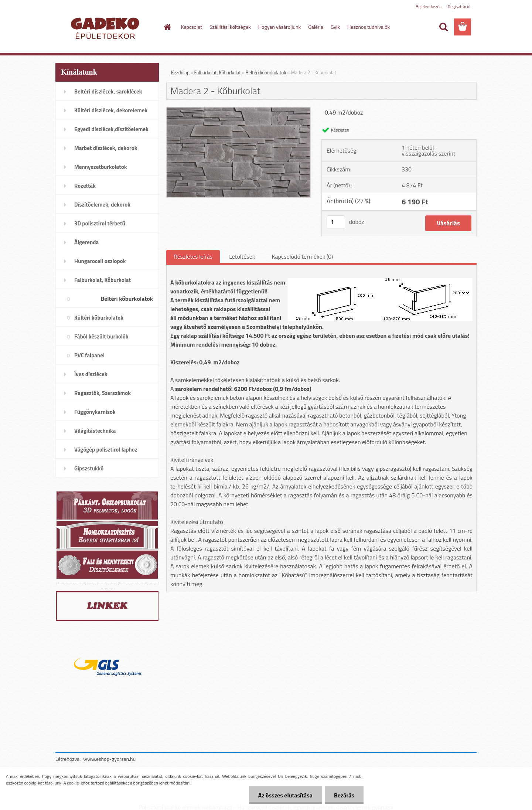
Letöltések (242, 256)
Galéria (316, 27)
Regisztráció (459, 6)
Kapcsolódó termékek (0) (302, 256)
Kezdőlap (180, 72)
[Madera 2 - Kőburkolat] (238, 110)
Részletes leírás (193, 256)
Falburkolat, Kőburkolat (218, 72)
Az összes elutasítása (285, 795)
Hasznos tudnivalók (369, 27)
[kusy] (336, 222)
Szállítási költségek (230, 27)
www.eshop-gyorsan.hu (109, 759)
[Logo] (106, 27)
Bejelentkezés (429, 6)
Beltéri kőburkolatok (266, 72)
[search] (443, 27)
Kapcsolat (192, 27)
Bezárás (344, 795)
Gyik (335, 27)
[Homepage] (167, 27)
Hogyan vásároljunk (279, 27)
